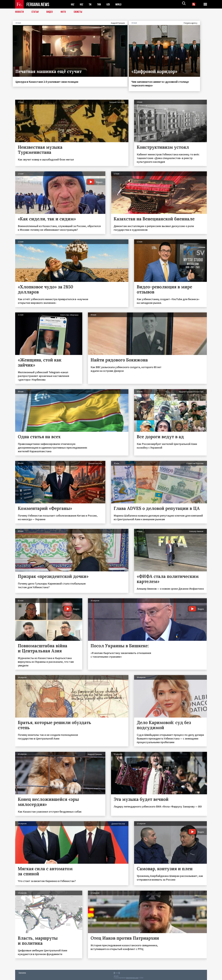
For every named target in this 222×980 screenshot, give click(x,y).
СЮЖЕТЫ (80, 12)
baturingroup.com (132, 977)
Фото (64, 12)
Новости (20, 12)
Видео (51, 12)
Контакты (22, 972)
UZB (110, 4)
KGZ (82, 4)
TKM (100, 4)
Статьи (36, 12)
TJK (91, 4)
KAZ (73, 4)
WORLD (121, 4)
